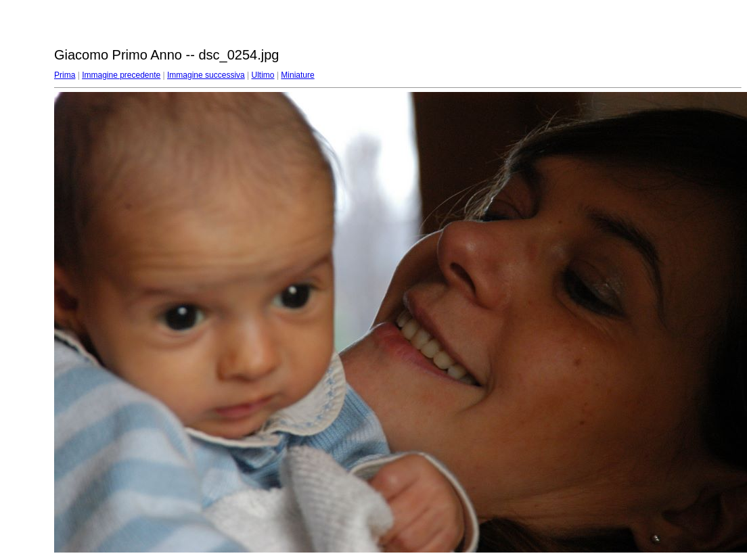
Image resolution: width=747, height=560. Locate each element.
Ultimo (263, 75)
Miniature (297, 75)
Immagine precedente (121, 75)
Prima (65, 75)
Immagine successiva (206, 75)
